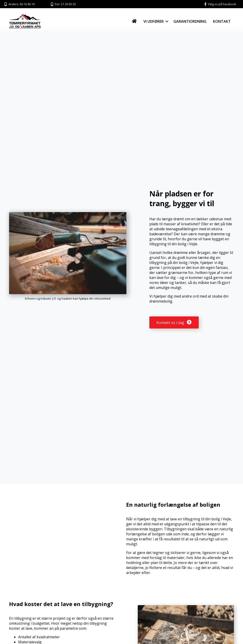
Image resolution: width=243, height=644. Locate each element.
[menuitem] (134, 21)
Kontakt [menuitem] (222, 21)
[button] (167, 21)
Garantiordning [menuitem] (190, 21)
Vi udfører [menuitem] (154, 21)
